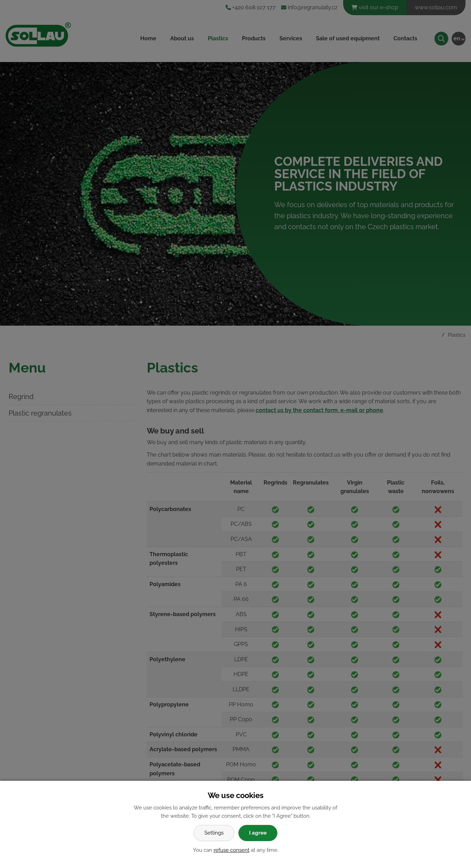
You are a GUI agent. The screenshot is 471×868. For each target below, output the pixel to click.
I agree (258, 833)
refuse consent (232, 850)
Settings (214, 833)
